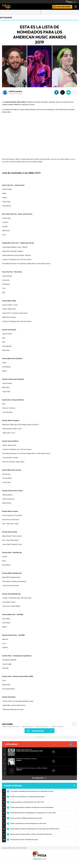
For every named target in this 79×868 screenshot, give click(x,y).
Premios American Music (11, 727)
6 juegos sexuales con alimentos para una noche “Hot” (27, 802)
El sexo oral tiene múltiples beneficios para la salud (26, 818)
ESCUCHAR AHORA (64, 7)
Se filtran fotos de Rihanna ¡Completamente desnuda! (27, 797)
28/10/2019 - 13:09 (15, 94)
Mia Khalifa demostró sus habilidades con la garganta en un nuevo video (33, 813)
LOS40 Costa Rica (15, 91)
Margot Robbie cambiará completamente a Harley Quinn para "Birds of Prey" (35, 829)
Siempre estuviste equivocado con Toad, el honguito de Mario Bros (31, 834)
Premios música (27, 727)
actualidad (6, 18)
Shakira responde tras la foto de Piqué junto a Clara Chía (28, 823)
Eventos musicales (42, 727)
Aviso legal (5, 848)
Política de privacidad (13, 848)
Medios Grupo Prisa (40, 859)
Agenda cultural (57, 727)
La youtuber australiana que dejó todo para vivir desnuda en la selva (32, 791)
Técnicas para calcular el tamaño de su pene (24, 839)
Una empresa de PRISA (39, 854)
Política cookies (23, 848)
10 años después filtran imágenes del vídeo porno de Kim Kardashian (32, 807)
